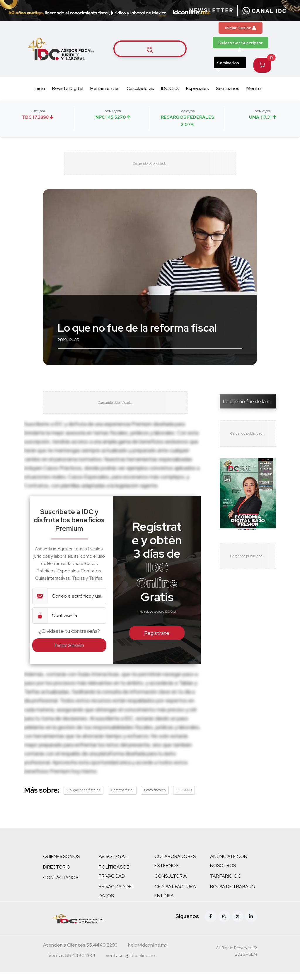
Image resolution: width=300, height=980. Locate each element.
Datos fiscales (155, 798)
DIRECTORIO (57, 875)
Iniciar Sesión (240, 28)
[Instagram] (224, 925)
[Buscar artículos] (150, 49)
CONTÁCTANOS (61, 886)
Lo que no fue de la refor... (252, 406)
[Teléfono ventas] (72, 964)
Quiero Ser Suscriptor (241, 44)
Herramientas (105, 88)
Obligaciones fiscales (83, 798)
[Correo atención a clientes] (148, 954)
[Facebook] (211, 925)
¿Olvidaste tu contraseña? (69, 639)
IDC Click (170, 88)
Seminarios (228, 64)
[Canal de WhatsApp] (264, 11)
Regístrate (157, 641)
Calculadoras (140, 88)
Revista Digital (68, 88)
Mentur (254, 88)
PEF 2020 (184, 798)
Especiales (197, 88)
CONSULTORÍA (171, 884)
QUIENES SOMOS (61, 865)
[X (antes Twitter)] (238, 925)
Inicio (40, 88)
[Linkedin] (251, 925)
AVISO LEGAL (113, 865)
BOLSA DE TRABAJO (233, 895)
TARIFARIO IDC (226, 884)
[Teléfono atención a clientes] (80, 954)
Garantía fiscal (122, 798)
